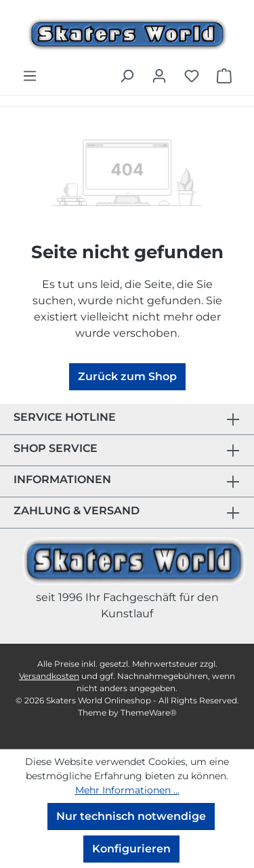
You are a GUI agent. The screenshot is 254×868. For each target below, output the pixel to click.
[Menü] (30, 76)
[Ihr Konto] (159, 76)
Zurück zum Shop (127, 376)
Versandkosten (49, 676)
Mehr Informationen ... (127, 790)
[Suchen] (127, 76)
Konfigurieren (131, 849)
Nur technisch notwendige (131, 816)
